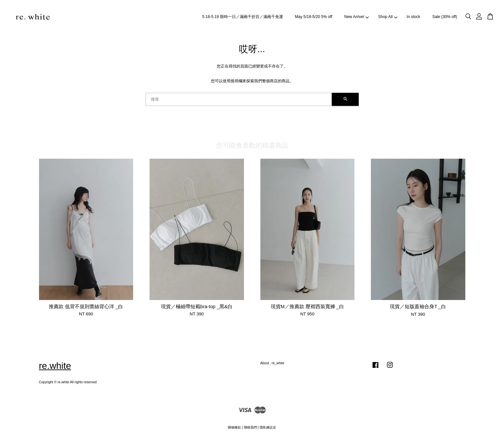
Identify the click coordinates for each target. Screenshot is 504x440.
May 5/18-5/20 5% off (313, 17)
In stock (413, 17)
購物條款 (234, 427)
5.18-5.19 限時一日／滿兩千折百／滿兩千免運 (243, 17)
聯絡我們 (251, 427)
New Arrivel (357, 17)
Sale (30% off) (445, 17)
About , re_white (272, 363)
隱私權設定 (268, 427)
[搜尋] (239, 99)
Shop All (388, 17)
